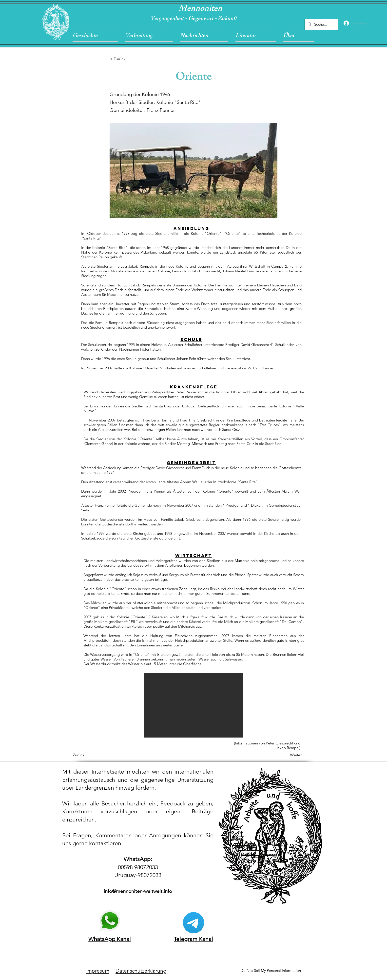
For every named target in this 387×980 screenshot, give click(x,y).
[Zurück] (89, 755)
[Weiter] (289, 755)
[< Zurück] (126, 59)
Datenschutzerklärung (141, 971)
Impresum (98, 971)
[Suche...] (321, 24)
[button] (97, 36)
